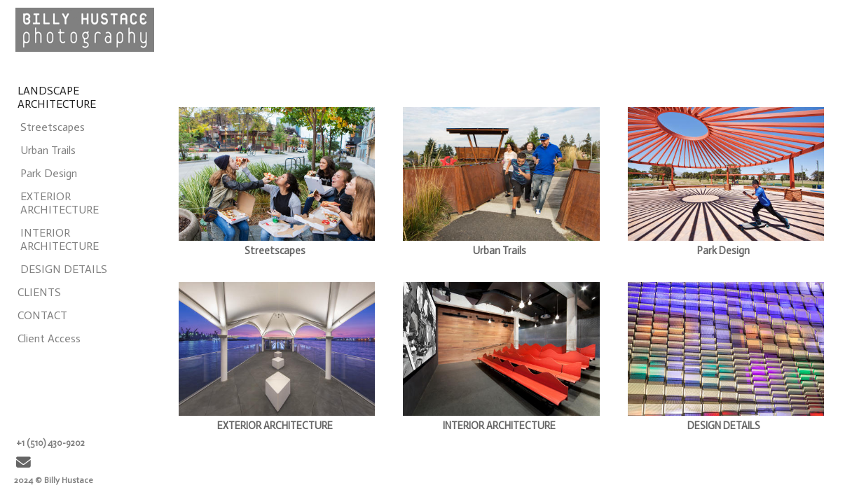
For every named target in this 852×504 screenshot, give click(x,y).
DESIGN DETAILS (64, 269)
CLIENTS (39, 292)
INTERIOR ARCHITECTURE (60, 239)
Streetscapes (53, 127)
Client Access (49, 338)
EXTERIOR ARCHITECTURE (60, 203)
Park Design (49, 173)
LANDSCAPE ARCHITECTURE (57, 97)
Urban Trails (48, 150)
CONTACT (42, 315)
